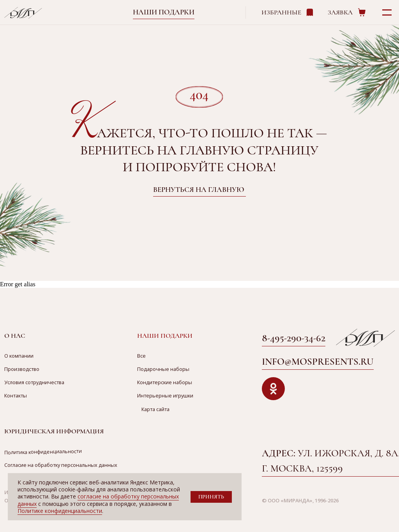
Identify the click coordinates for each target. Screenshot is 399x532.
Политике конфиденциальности (60, 511)
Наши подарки (164, 12)
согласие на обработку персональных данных (98, 500)
